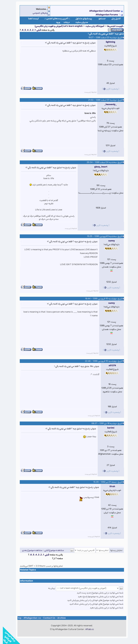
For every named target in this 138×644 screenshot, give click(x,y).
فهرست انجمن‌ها (112, 26)
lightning (108, 42)
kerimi (108, 428)
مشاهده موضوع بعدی (29, 550)
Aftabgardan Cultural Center (102, 11)
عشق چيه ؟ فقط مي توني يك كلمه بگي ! (103, 34)
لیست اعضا (31, 19)
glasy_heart (98, 167)
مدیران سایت (79, 22)
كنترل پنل (113, 19)
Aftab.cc (87, 629)
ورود (55, 22)
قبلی (36, 30)
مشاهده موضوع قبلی (51, 550)
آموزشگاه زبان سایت (92, 26)
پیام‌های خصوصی (37, 13)
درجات (64, 22)
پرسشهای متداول (81, 19)
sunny (109, 241)
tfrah (109, 486)
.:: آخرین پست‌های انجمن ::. (54, 19)
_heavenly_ (108, 104)
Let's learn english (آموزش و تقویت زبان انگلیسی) (56, 26)
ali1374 (109, 366)
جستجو (99, 19)
